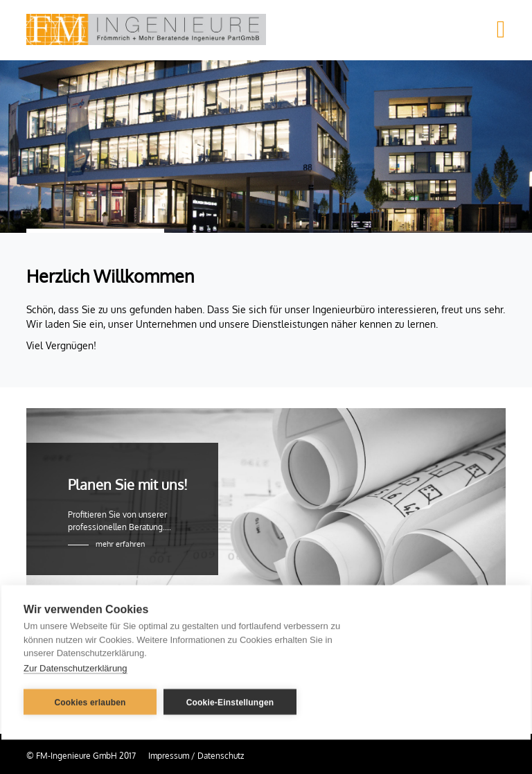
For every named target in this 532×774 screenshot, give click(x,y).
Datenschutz (221, 756)
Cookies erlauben (90, 701)
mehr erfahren (120, 544)
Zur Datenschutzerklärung (76, 667)
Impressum (169, 756)
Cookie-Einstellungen (230, 701)
